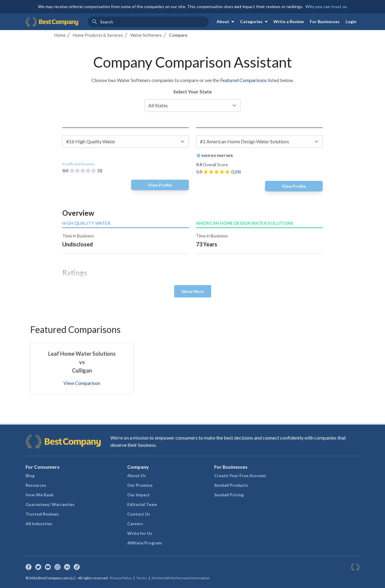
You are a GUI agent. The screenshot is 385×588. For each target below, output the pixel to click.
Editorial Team (142, 504)
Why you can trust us (326, 6)
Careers (135, 524)
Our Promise (140, 485)
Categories (255, 22)
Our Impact (139, 495)
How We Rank (40, 495)
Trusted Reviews (42, 514)
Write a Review (289, 21)
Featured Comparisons (243, 80)
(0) (100, 171)
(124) (236, 172)
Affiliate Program (145, 543)
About (226, 22)
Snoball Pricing (229, 495)
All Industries (39, 524)
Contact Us (139, 514)
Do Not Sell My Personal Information (181, 578)
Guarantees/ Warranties (50, 504)
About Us (137, 475)
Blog (30, 475)
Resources (36, 485)
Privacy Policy (120, 578)
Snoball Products (231, 485)
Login (351, 21)
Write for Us (140, 533)
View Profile (160, 185)
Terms (142, 578)
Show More (193, 291)
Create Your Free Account (240, 475)
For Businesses (325, 21)
